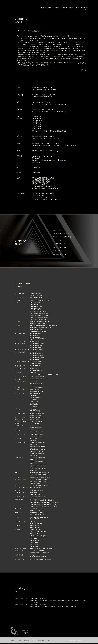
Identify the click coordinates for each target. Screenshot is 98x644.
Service (57, 8)
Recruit (77, 8)
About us (50, 8)
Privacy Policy (84, 8)
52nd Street (42, 8)
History (71, 8)
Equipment (64, 8)
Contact (86, 10)
